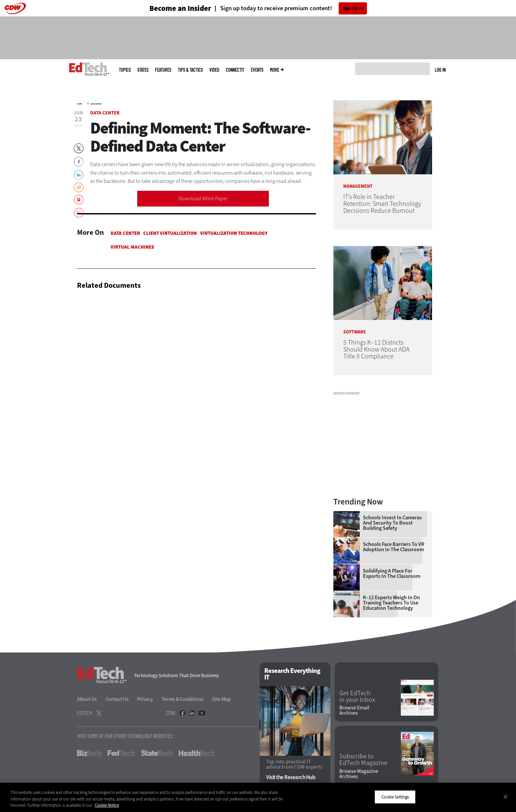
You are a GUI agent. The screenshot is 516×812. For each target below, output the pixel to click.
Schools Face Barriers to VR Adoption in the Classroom (394, 547)
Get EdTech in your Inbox (357, 697)
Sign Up (350, 8)
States (143, 70)
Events (257, 70)
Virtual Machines (132, 247)
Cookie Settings (395, 797)
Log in (440, 70)
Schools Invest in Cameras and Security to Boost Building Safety (392, 523)
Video (214, 70)
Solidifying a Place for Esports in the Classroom (392, 574)
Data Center (96, 104)
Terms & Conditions (183, 699)
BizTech (89, 753)
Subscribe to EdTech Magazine (363, 760)
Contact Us (117, 699)
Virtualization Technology (234, 233)
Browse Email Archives (354, 710)
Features (163, 70)
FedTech (121, 753)
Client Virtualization (170, 233)
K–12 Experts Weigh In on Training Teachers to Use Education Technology (391, 603)
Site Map (221, 699)
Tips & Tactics (190, 70)
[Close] (505, 797)
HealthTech (197, 753)
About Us (87, 699)
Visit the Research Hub (291, 777)
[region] (258, 797)
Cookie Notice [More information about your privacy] (107, 805)
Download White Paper (203, 198)
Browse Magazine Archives (359, 774)
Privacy (145, 699)
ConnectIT (235, 70)
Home (79, 104)
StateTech (157, 753)
